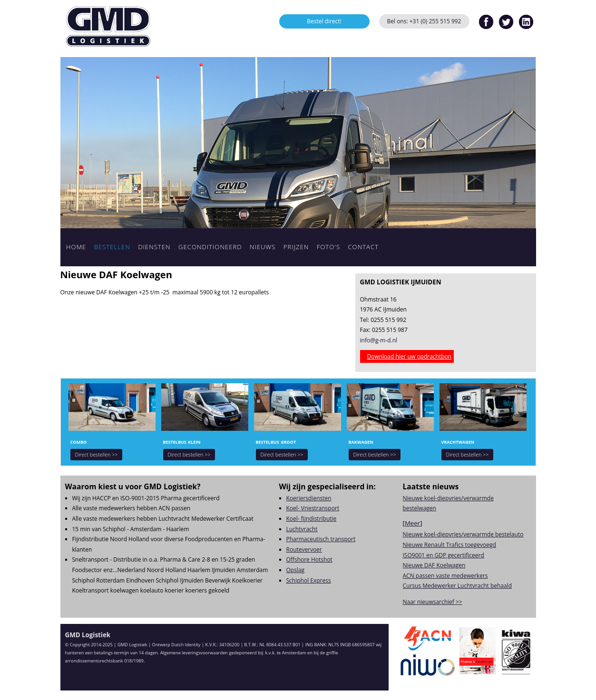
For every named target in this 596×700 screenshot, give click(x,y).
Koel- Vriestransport (313, 508)
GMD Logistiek (108, 26)
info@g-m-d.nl (379, 340)
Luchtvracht (302, 529)
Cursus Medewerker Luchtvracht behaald (458, 586)
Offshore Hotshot (309, 559)
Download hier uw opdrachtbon (410, 356)
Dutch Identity (186, 645)
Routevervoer (304, 549)
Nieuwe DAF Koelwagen (434, 565)
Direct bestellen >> (97, 455)
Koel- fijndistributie (312, 519)
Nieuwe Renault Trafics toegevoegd (449, 545)
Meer (412, 523)
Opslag (296, 570)
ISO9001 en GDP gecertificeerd (444, 555)
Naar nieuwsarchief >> (433, 602)
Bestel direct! (324, 21)
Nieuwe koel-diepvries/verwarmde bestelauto (463, 534)
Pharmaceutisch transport (321, 539)
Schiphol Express (309, 580)
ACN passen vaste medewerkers (445, 576)
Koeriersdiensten (309, 498)
